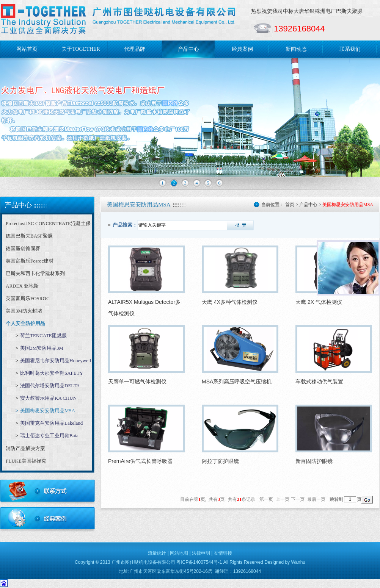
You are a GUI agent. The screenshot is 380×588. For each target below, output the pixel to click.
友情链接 (223, 553)
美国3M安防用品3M (42, 348)
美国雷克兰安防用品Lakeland (51, 423)
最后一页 (316, 499)
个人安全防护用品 (25, 323)
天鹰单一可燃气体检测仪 (137, 382)
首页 (290, 205)
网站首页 (27, 49)
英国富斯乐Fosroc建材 (30, 261)
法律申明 (201, 553)
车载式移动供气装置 (319, 382)
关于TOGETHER (81, 49)
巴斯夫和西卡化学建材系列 (35, 273)
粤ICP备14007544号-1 (199, 562)
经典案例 (242, 49)
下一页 (298, 499)
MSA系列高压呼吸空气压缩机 (237, 382)
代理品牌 (135, 49)
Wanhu (298, 562)
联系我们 (350, 49)
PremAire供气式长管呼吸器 (140, 461)
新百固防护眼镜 (314, 461)
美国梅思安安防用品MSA (48, 411)
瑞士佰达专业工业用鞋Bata (49, 436)
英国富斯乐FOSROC (28, 298)
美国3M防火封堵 (24, 311)
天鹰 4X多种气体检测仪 (230, 302)
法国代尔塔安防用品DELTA (50, 385)
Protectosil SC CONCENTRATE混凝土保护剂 (48, 225)
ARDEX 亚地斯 (22, 286)
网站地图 (179, 553)
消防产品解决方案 (25, 448)
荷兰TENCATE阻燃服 (43, 335)
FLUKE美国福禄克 (26, 461)
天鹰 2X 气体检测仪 (319, 302)
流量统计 (157, 553)
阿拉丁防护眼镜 (220, 461)
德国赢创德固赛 (23, 248)
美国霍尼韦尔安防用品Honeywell (56, 360)
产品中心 (188, 49)
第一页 (266, 499)
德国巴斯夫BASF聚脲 (29, 236)
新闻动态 (296, 49)
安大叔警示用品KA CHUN (48, 398)
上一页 (283, 499)
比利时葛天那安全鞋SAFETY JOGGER (52, 375)
